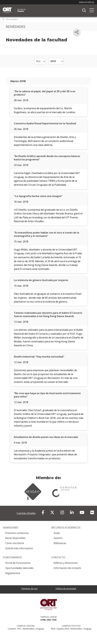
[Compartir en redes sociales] (77, 32)
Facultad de (34, 8)
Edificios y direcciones (66, 563)
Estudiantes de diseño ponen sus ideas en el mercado (46, 437)
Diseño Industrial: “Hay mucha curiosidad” (39, 357)
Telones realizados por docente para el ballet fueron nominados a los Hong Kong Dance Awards (48, 315)
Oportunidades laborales (19, 568)
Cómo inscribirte (15, 543)
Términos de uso (29, 589)
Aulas (57, 533)
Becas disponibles (15, 538)
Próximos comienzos (17, 533)
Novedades (12, 19)
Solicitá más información (19, 548)
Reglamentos (13, 573)
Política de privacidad (66, 589)
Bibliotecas (60, 543)
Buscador (84, 10)
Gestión (58, 538)
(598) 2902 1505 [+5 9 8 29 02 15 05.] (48, 620)
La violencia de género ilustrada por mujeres (41, 280)
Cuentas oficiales (26, 513)
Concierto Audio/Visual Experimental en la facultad (45, 123)
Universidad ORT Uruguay (48, 604)
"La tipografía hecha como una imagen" (38, 196)
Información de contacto (67, 568)
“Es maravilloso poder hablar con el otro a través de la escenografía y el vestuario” (46, 234)
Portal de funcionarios (18, 563)
